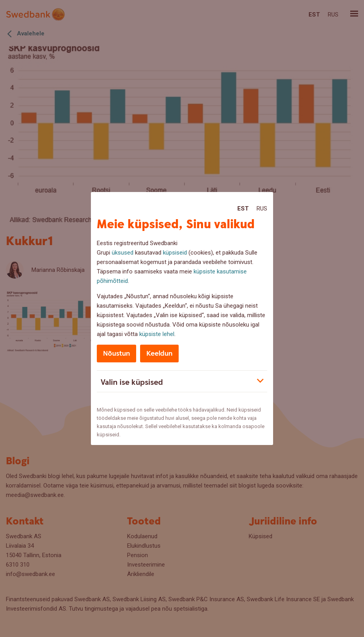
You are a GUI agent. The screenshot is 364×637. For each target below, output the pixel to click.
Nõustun (116, 354)
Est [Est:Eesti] (243, 209)
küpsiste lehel (157, 334)
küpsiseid (175, 253)
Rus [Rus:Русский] (262, 209)
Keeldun (159, 354)
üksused (123, 253)
